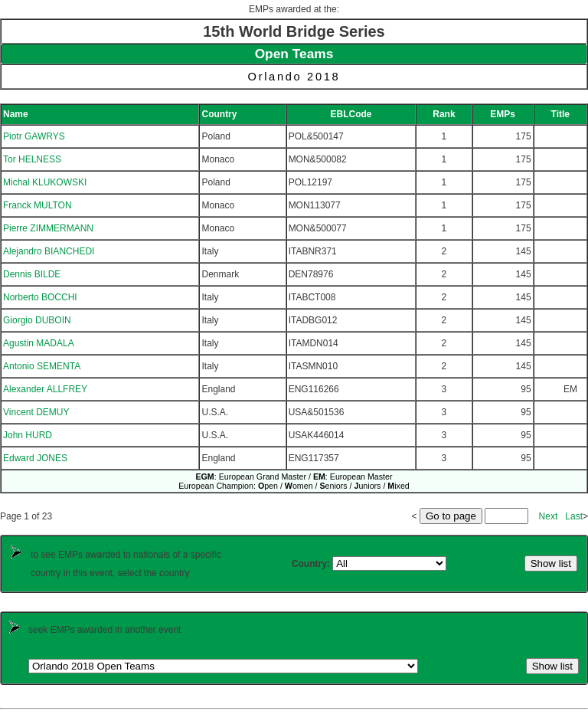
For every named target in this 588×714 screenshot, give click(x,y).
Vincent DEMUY (36, 412)
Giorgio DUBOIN (37, 320)
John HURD (28, 435)
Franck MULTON (38, 205)
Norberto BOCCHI (40, 297)
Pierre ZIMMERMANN (48, 228)
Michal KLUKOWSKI (45, 182)
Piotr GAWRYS (34, 136)
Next (549, 516)
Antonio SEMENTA (42, 366)
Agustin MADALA (39, 343)
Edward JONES (35, 458)
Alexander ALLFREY (45, 389)
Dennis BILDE (32, 274)
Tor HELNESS (32, 159)
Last (574, 516)
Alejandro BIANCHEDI (49, 251)
